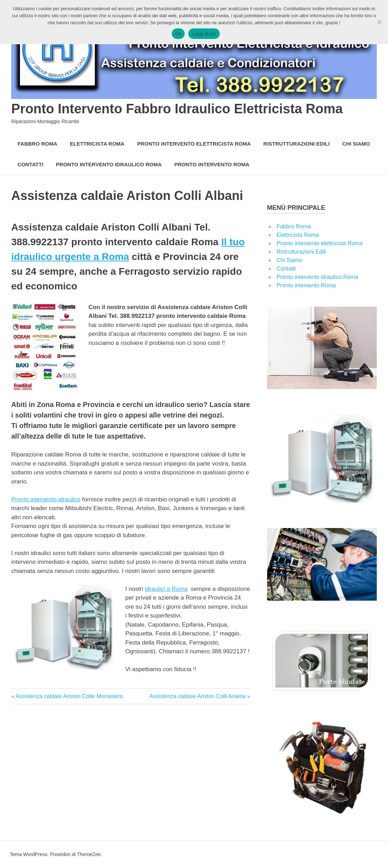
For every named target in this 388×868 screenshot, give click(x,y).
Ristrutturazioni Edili (296, 144)
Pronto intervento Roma (212, 164)
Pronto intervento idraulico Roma (109, 164)
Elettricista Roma (97, 144)
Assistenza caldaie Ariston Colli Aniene (198, 696)
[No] (379, 22)
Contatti (30, 164)
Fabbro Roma (37, 144)
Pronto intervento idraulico (46, 499)
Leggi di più (204, 34)
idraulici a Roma (166, 589)
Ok (178, 34)
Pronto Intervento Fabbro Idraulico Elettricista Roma (177, 109)
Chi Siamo (356, 144)
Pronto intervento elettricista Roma (194, 144)
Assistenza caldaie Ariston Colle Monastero (69, 696)
